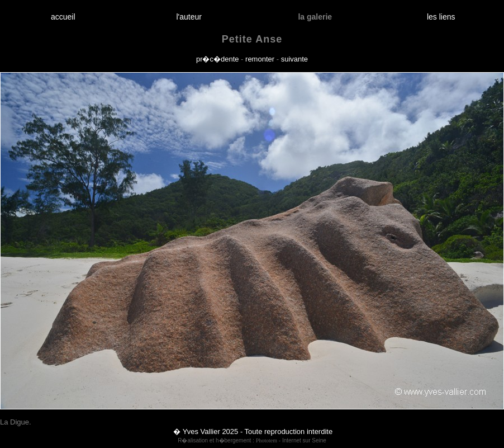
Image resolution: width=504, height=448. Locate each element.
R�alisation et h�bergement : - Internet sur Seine (252, 440)
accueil (63, 17)
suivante (294, 59)
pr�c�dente (218, 59)
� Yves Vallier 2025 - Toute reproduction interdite (253, 432)
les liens (441, 17)
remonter (260, 59)
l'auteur (189, 17)
